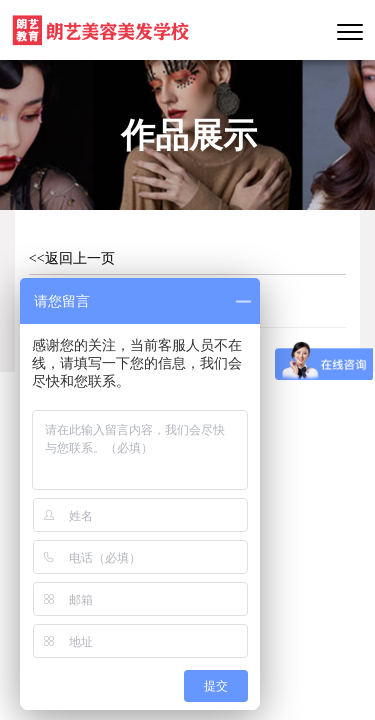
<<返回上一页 (72, 258)
